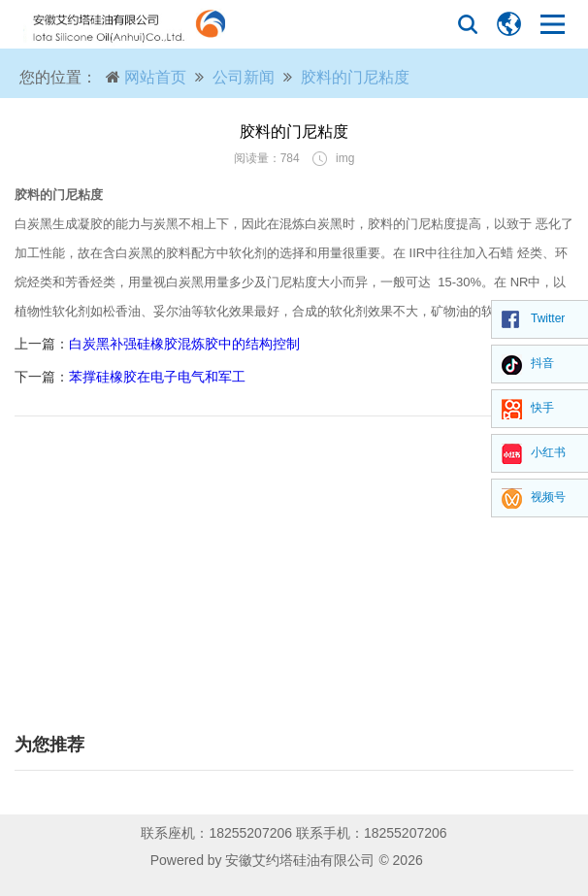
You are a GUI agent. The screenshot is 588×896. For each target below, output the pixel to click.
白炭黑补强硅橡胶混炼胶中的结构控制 (184, 344)
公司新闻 (244, 77)
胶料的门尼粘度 (355, 77)
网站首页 (155, 77)
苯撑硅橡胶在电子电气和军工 (157, 377)
